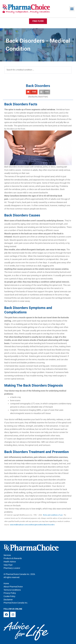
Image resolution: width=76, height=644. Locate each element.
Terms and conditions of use (53, 515)
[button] (72, 9)
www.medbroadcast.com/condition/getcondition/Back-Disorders (32, 525)
